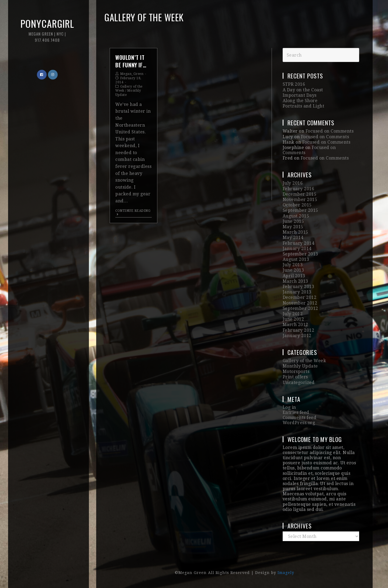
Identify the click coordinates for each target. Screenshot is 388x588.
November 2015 (300, 200)
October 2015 (297, 205)
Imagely (286, 573)
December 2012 (300, 297)
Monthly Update (300, 366)
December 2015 (300, 194)
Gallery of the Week (304, 361)
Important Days (300, 95)
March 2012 (295, 325)
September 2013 (300, 254)
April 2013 (294, 276)
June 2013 (293, 270)
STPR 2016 (294, 84)
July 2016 (293, 183)
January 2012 (297, 336)
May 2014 (293, 238)
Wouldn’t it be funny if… (131, 61)
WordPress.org (299, 423)
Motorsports (296, 371)
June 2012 (293, 319)
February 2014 (299, 243)
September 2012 (300, 308)
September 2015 (300, 210)
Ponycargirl (47, 30)
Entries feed (296, 412)
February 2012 (299, 330)
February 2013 (299, 287)
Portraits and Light (304, 106)
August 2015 (296, 216)
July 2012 (293, 314)
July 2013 (293, 265)
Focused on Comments (330, 131)
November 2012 (300, 303)
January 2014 (297, 249)
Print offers (295, 377)
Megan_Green (132, 74)
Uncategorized (299, 383)
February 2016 (299, 189)
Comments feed (300, 418)
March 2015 (295, 232)
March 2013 (295, 281)
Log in (289, 407)
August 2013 (296, 259)
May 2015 (293, 227)
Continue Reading (133, 212)
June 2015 (293, 221)
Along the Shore (300, 101)
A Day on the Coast (303, 90)
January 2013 (297, 292)
